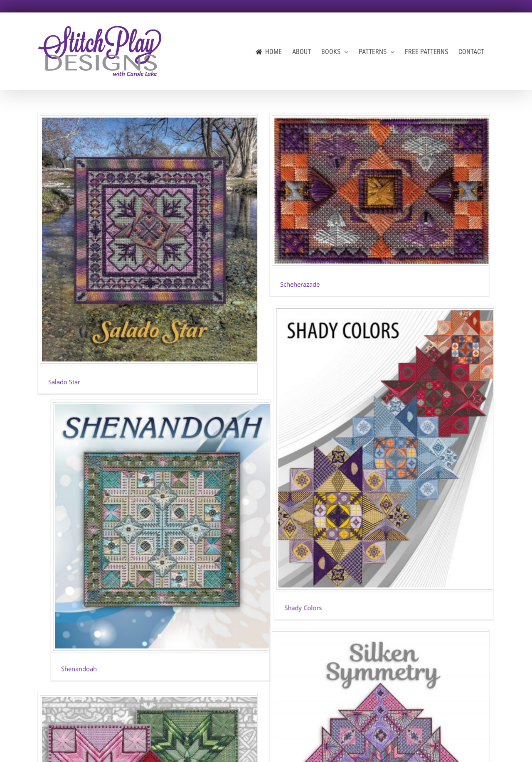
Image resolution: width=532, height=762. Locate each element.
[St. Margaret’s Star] (148, 472)
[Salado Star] (148, 240)
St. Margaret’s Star (74, 630)
